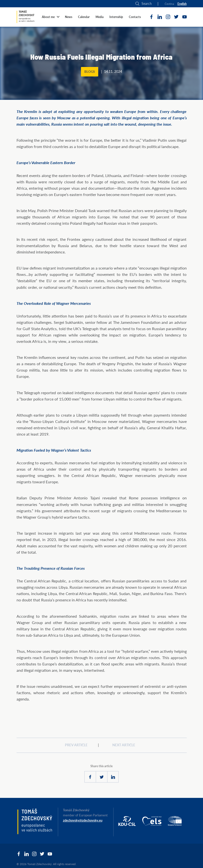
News (69, 17)
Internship (116, 17)
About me (48, 17)
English (182, 4)
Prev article (76, 745)
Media (100, 17)
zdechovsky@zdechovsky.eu (83, 820)
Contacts (135, 17)
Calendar (84, 17)
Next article (124, 745)
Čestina (169, 4)
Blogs (90, 72)
